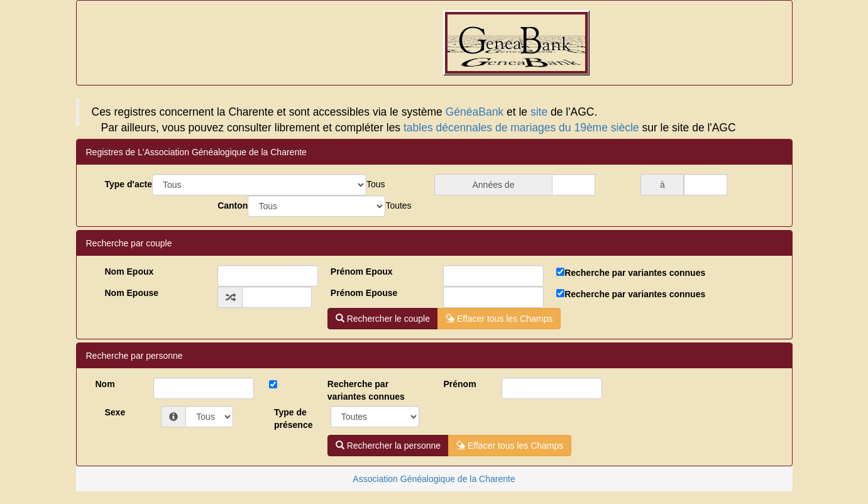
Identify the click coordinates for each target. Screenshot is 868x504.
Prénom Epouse (364, 293)
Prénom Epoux (362, 271)
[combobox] (376, 184)
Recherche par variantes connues (635, 273)
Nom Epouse (132, 293)
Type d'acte (129, 184)
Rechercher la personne (388, 446)
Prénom (459, 384)
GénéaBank (475, 112)
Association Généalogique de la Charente (434, 479)
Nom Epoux (129, 271)
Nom (105, 384)
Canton (233, 205)
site (539, 112)
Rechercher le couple (383, 319)
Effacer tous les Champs (499, 319)
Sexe (115, 412)
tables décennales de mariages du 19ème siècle (521, 128)
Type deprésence (293, 419)
